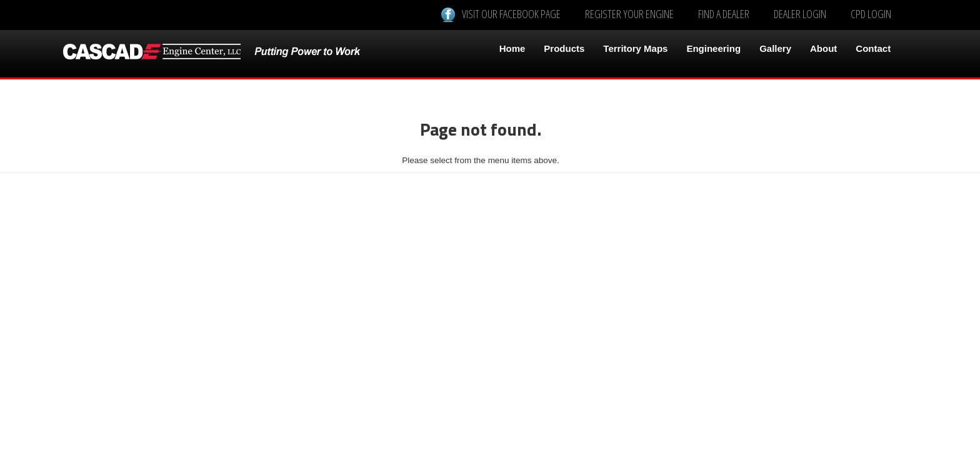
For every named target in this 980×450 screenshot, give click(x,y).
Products (564, 48)
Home (512, 48)
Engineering (713, 48)
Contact (873, 48)
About (823, 48)
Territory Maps (635, 48)
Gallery (775, 48)
